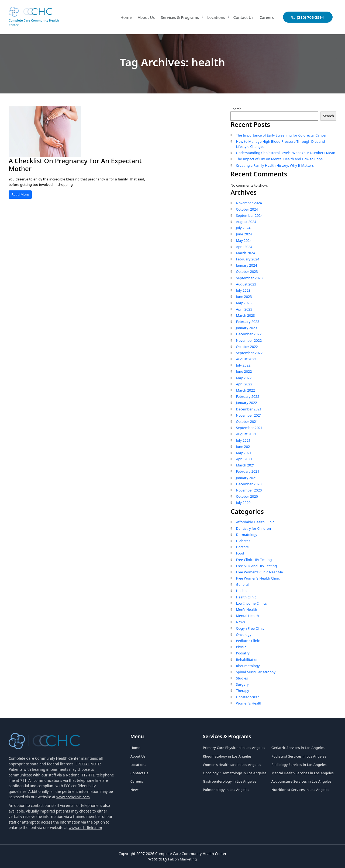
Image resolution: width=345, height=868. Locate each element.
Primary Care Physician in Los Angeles (234, 748)
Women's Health (249, 703)
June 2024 (244, 234)
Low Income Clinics (251, 603)
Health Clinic (246, 597)
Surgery (242, 684)
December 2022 (249, 334)
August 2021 (246, 434)
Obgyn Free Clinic (250, 628)
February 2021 (248, 471)
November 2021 (249, 415)
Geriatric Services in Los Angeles (298, 748)
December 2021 (249, 409)
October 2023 (247, 271)
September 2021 (249, 428)
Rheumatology (248, 666)
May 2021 (244, 453)
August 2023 (246, 284)
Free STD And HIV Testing (256, 566)
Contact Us (242, 17)
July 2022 (243, 365)
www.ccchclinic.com (73, 797)
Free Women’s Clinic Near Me (259, 572)
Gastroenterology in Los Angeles (230, 781)
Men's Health (246, 609)
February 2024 (248, 259)
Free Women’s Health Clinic (258, 578)
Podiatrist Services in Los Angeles (299, 756)
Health (241, 591)
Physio (241, 647)
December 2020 (249, 484)
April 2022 (244, 384)
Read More (20, 194)
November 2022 (249, 340)
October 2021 (247, 421)
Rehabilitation (247, 660)
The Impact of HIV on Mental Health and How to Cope (279, 159)
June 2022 (244, 371)
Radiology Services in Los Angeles (299, 765)
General (242, 584)
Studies (242, 678)
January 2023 (246, 328)
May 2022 (244, 378)
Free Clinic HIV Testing (254, 560)
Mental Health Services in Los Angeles (303, 773)
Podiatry (243, 653)
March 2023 (245, 315)
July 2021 (243, 440)
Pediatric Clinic (248, 641)
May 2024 (244, 240)
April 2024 (244, 247)
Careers (266, 17)
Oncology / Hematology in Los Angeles (235, 773)
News (240, 622)
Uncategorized (248, 697)
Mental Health (247, 616)
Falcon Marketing (183, 859)
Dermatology (246, 535)
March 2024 (245, 253)
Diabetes (243, 541)
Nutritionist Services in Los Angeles (300, 790)
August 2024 (246, 222)
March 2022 (245, 390)
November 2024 (249, 203)
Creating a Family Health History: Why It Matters (275, 165)
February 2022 (248, 396)
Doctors (242, 547)
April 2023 (244, 309)
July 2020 (243, 503)
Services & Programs (176, 17)
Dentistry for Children (253, 528)
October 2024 (247, 209)
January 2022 (246, 403)
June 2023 (244, 297)
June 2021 (244, 447)
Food (240, 553)
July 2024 (243, 228)
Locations (214, 17)
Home (120, 17)
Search (236, 109)
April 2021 (244, 459)
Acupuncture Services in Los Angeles (301, 781)
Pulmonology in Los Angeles (226, 790)
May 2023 (244, 303)
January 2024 (246, 265)
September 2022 (249, 353)
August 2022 (246, 359)
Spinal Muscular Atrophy (256, 672)
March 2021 (245, 465)
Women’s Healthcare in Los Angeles (232, 765)
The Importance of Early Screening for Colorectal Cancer (281, 135)
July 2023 (243, 290)
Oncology (244, 635)
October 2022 (247, 347)
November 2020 (249, 490)
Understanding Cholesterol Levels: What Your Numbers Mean (285, 153)
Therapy (242, 691)
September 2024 (249, 215)
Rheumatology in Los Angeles (227, 756)
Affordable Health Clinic (255, 522)
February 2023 (248, 322)
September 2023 (249, 278)
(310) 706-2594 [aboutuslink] (308, 17)
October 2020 (247, 496)
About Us (141, 17)
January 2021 (246, 478)
